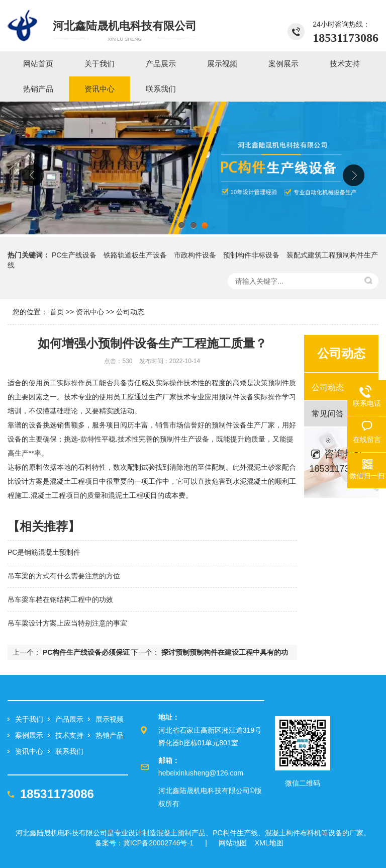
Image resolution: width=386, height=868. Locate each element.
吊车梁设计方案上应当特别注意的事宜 (67, 623)
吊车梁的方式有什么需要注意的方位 (64, 576)
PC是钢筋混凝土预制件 (44, 552)
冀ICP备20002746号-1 (158, 843)
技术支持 (69, 735)
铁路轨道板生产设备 (135, 255)
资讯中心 (90, 312)
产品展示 (69, 719)
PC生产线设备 (74, 255)
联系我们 (69, 751)
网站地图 (233, 843)
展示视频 (110, 719)
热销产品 (110, 735)
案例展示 (29, 735)
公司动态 (130, 312)
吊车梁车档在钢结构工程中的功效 (60, 599)
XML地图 (269, 843)
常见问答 (328, 414)
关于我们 (29, 719)
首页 (57, 312)
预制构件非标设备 (251, 255)
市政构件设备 (195, 255)
